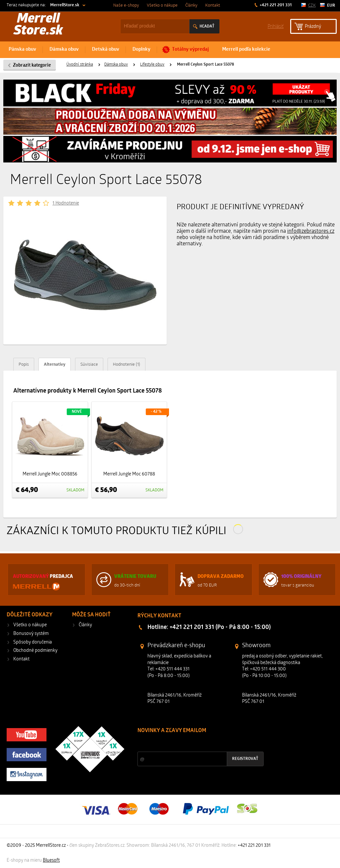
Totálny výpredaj (190, 50)
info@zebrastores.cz (311, 231)
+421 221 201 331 (275, 5)
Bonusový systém (31, 634)
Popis (24, 365)
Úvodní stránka (80, 65)
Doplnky (141, 50)
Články (191, 5)
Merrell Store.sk (38, 25)
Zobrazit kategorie (32, 65)
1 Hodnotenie (66, 203)
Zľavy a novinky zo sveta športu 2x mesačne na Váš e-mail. (195, 743)
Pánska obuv (22, 50)
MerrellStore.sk (65, 5)
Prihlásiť (276, 26)
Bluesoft (51, 861)
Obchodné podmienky (35, 651)
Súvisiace (89, 365)
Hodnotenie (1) (127, 365)
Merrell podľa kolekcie (246, 50)
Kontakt (213, 5)
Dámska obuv (64, 50)
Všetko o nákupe (162, 5)
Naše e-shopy (126, 5)
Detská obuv (106, 50)
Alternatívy (55, 365)
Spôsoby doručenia (33, 642)
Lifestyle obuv (152, 65)
